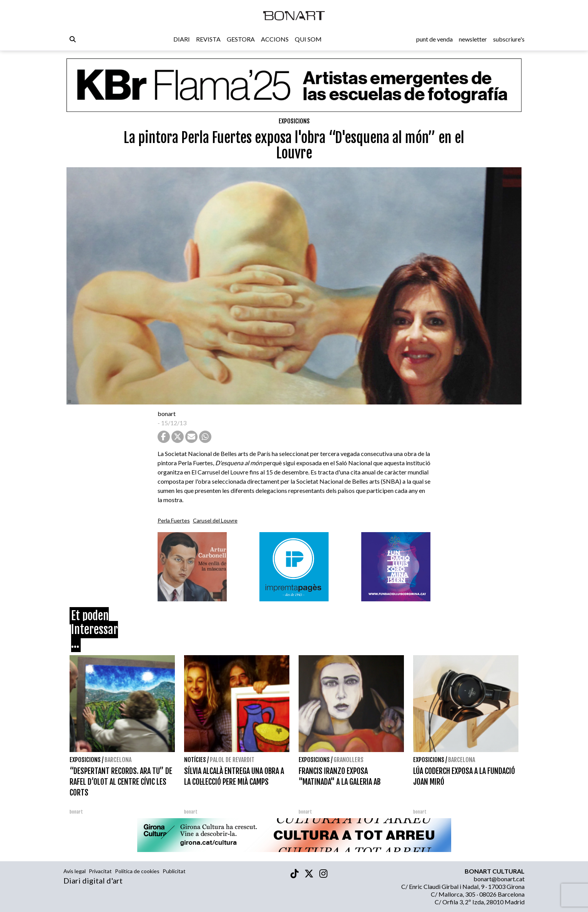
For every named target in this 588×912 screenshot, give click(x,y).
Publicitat (174, 871)
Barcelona (118, 760)
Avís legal (75, 871)
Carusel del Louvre (215, 520)
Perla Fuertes (174, 520)
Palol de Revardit (232, 760)
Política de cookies (137, 871)
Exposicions (294, 121)
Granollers (349, 760)
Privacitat (100, 871)
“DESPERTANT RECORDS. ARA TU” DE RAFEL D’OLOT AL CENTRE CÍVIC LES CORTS (121, 782)
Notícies (195, 760)
